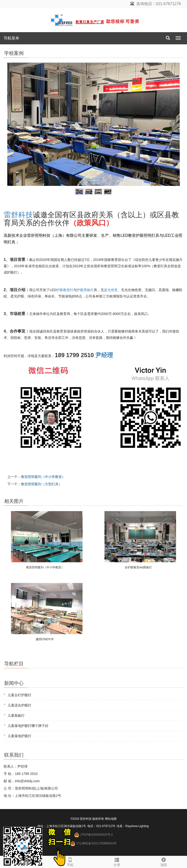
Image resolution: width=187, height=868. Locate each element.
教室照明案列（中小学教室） (43, 477)
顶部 (164, 861)
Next (173, 124)
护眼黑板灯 (85, 290)
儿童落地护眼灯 (19, 736)
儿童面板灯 (16, 715)
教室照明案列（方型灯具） (41, 484)
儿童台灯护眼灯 (19, 695)
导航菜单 (11, 38)
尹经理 (104, 355)
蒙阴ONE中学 (45, 639)
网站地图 (111, 819)
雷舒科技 (18, 215)
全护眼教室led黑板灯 (138, 567)
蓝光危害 (111, 290)
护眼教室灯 (65, 290)
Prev (14, 124)
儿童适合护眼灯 (19, 705)
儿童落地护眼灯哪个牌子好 (28, 726)
